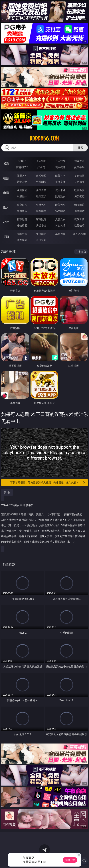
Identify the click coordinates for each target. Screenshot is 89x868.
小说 (6, 222)
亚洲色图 (41, 205)
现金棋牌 (60, 167)
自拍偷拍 (41, 176)
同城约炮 (22, 234)
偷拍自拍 (41, 190)
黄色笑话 (60, 225)
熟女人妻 (22, 182)
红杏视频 (22, 240)
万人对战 (60, 161)
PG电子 (22, 161)
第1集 (7, 492)
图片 (6, 207)
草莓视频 (60, 234)
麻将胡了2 (22, 167)
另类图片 (79, 211)
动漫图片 (79, 205)
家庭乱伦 (41, 219)
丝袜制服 (41, 182)
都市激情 (22, 219)
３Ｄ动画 (79, 176)
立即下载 (70, 860)
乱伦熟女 (60, 196)
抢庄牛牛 (79, 167)
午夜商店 (41, 234)
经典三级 (41, 196)
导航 (6, 236)
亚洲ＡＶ (22, 176)
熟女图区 (60, 211)
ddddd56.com (44, 138)
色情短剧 (41, 240)
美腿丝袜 (22, 211)
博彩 (6, 164)
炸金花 (41, 167)
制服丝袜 (22, 196)
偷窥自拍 (22, 205)
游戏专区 (79, 161)
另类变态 (79, 196)
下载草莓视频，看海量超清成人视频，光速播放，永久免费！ (48, 483)
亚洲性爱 (22, 190)
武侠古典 (79, 219)
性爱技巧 (79, 225)
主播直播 (60, 182)
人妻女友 (60, 219)
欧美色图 (60, 205)
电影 (6, 193)
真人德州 (41, 161)
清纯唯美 (41, 211)
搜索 (80, 148)
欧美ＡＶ (60, 176)
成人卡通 (60, 190)
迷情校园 (22, 225)
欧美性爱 (79, 190)
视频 (6, 178)
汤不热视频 (79, 234)
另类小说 (41, 225)
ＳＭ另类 (79, 182)
